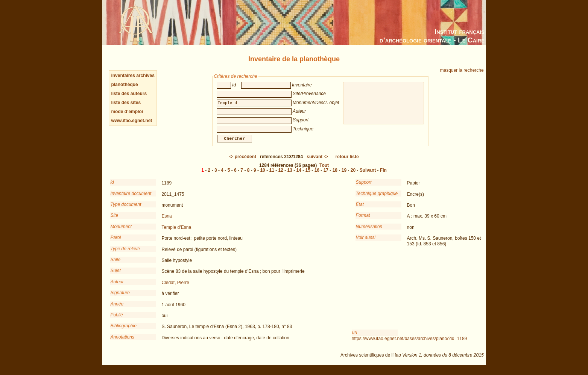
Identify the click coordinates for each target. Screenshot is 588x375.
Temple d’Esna (176, 233)
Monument (121, 232)
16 (317, 175)
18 (335, 175)
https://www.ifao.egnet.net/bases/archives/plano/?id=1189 (409, 344)
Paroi (115, 243)
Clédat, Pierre (175, 288)
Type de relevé (125, 254)
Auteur (117, 287)
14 (299, 175)
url (355, 338)
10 (262, 175)
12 (281, 175)
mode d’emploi (127, 112)
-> (317, 162)
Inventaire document (131, 199)
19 (344, 175)
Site (114, 221)
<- (243, 162)
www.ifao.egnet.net (131, 121)
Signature (120, 298)
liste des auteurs (129, 94)
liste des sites (126, 103)
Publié (116, 320)
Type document (126, 210)
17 (326, 175)
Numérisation (369, 232)
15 (308, 175)
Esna (166, 221)
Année (117, 309)
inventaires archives (133, 76)
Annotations (122, 342)
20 (353, 175)
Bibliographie (123, 331)
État (360, 210)
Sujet (115, 276)
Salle (115, 265)
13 (290, 175)
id (112, 187)
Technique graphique (377, 199)
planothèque (124, 85)
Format (363, 221)
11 (271, 175)
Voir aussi (366, 243)
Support (364, 187)
